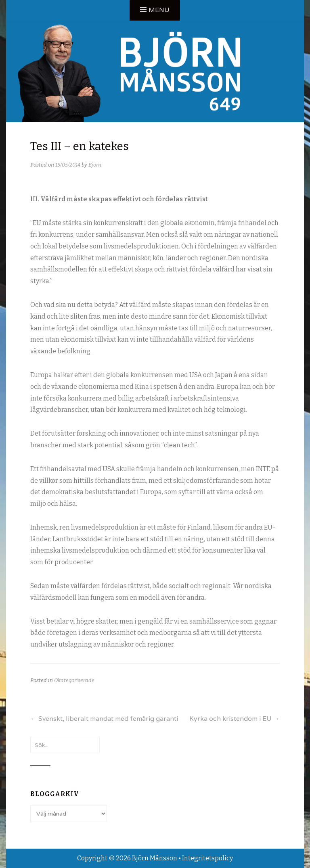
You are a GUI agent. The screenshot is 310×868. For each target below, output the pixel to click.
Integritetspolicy (207, 858)
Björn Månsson (155, 858)
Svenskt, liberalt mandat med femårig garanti (104, 719)
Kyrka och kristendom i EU (235, 719)
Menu (159, 10)
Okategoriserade (74, 680)
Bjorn (95, 165)
